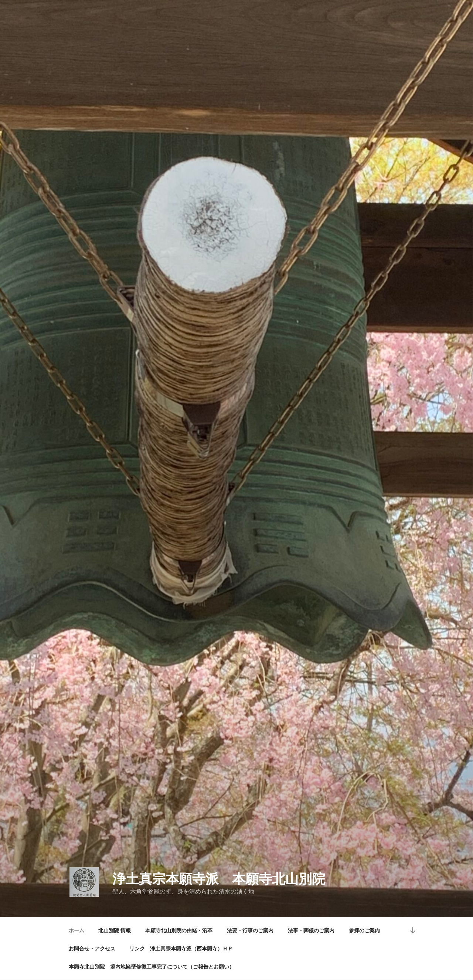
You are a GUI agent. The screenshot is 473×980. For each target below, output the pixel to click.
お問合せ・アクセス (92, 949)
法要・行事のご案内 (250, 930)
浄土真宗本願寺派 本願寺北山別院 (219, 879)
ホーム (76, 930)
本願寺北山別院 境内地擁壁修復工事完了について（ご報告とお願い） (152, 967)
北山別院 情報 (115, 930)
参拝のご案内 (364, 930)
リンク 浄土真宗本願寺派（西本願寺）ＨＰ (181, 949)
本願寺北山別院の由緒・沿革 (179, 930)
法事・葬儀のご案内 (311, 930)
